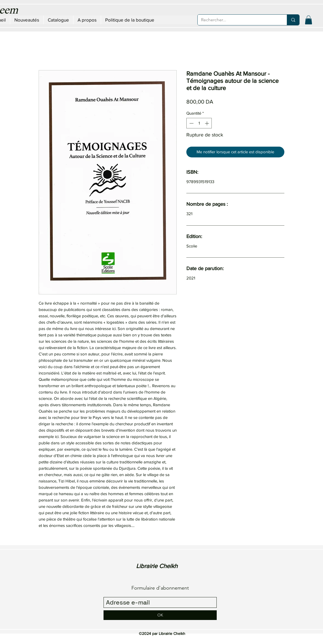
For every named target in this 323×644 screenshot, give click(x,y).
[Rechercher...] (238, 20)
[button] (309, 20)
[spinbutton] (199, 123)
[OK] (160, 615)
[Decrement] (191, 123)
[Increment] (207, 123)
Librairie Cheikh (157, 566)
